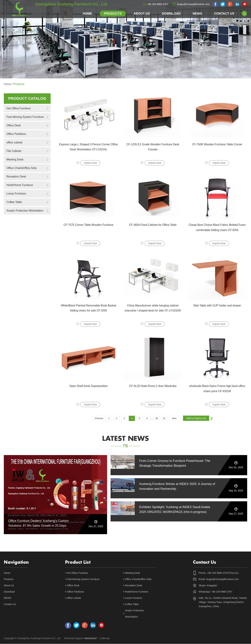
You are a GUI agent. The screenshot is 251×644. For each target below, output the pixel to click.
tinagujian (212, 586)
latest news (125, 439)
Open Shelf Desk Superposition (88, 386)
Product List (78, 562)
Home (87, 14)
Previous (99, 418)
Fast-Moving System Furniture (25, 117)
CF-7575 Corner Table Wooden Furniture (88, 225)
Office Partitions (16, 134)
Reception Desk (16, 177)
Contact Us (224, 14)
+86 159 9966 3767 (158, 4)
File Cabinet (14, 151)
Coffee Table (14, 202)
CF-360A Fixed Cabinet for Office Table (153, 225)
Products (113, 14)
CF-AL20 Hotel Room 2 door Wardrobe (153, 386)
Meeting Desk (15, 159)
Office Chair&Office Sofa (22, 168)
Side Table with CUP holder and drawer (217, 305)
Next (174, 418)
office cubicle (14, 142)
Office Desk (14, 125)
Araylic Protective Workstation (25, 211)
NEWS (197, 14)
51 (164, 418)
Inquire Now (90, 163)
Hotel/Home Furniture (20, 185)
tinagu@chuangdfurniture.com (193, 4)
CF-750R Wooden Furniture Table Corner (217, 144)
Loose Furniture (16, 194)
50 (157, 418)
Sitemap (105, 638)
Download (171, 14)
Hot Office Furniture (19, 108)
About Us (142, 14)
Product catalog (27, 98)
